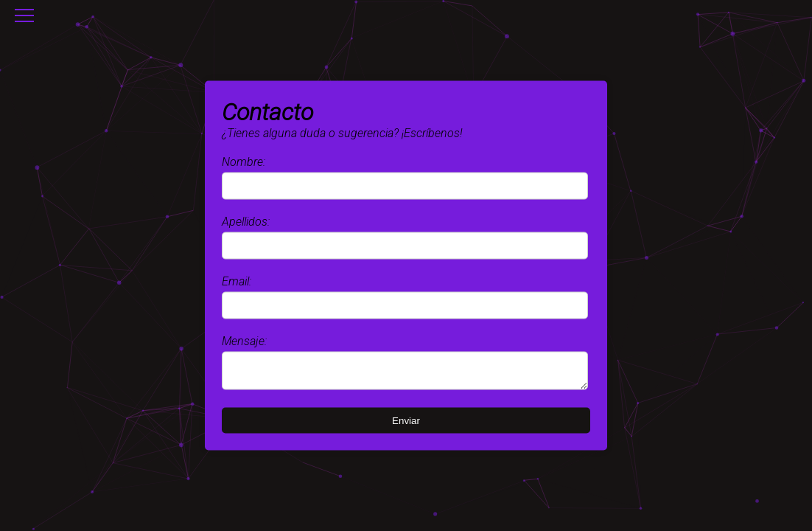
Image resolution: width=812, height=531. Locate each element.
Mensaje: (244, 339)
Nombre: (244, 160)
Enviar (406, 423)
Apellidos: (246, 219)
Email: (237, 279)
